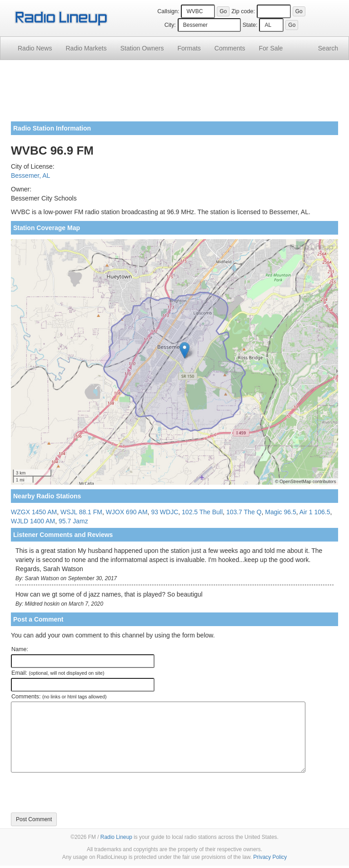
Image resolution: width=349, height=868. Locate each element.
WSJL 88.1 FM (81, 512)
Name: (20, 649)
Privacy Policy (270, 857)
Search (328, 48)
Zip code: (243, 11)
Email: (58, 673)
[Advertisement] (174, 94)
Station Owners (142, 48)
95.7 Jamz (73, 521)
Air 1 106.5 (315, 512)
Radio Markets (86, 48)
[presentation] (80, 793)
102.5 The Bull (202, 512)
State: (250, 25)
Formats (189, 48)
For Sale (271, 48)
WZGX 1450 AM (34, 512)
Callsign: (168, 11)
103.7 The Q (244, 512)
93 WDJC (165, 512)
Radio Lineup (116, 837)
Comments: (59, 697)
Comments (230, 48)
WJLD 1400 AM (33, 521)
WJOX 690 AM (127, 512)
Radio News (35, 48)
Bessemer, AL (30, 176)
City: (170, 25)
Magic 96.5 (280, 512)
